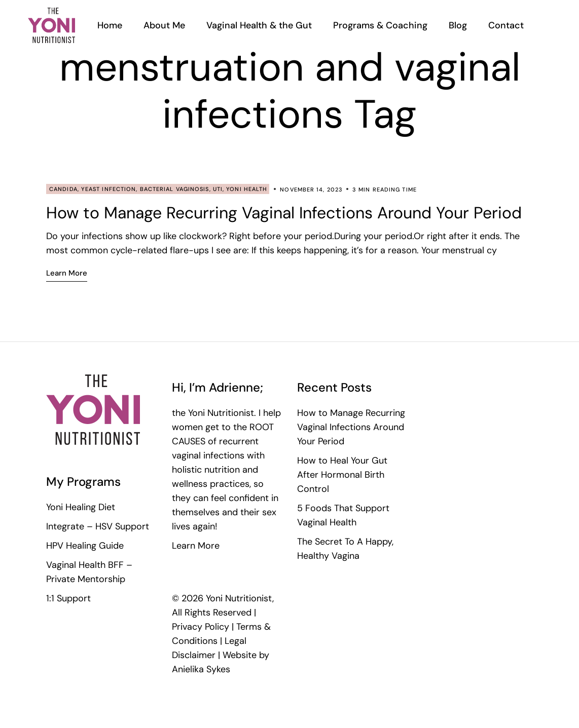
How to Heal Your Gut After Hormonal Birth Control (342, 475)
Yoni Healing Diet (81, 507)
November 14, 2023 (311, 189)
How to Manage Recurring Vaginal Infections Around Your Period (284, 213)
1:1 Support (68, 598)
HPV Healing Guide (85, 546)
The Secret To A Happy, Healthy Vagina (345, 549)
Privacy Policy (201, 627)
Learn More (196, 546)
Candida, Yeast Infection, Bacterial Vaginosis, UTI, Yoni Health (158, 189)
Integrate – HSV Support (98, 526)
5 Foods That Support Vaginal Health (343, 515)
